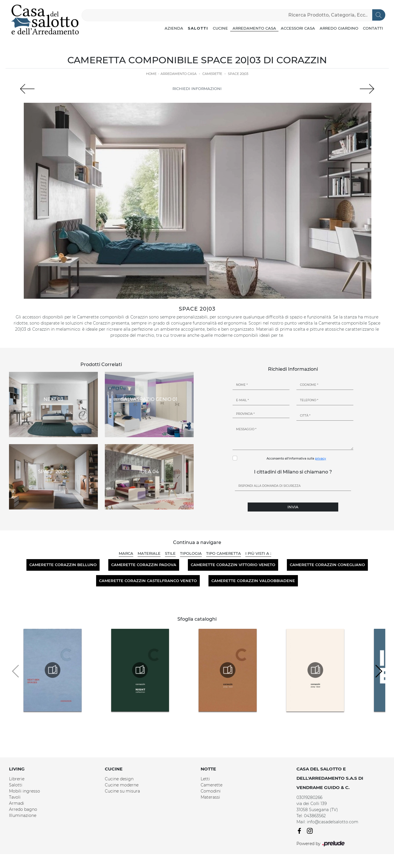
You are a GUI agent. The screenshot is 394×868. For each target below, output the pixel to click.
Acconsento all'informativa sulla (296, 459)
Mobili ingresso (25, 791)
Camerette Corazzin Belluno (63, 565)
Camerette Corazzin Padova (144, 565)
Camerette (212, 74)
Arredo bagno (23, 809)
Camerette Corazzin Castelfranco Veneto (148, 581)
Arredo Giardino (339, 28)
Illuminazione (23, 815)
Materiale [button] (149, 553)
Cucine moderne (122, 785)
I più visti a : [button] (258, 553)
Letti (205, 779)
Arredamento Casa (254, 28)
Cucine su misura (122, 791)
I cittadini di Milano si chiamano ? (293, 472)
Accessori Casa (298, 28)
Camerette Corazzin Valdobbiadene (253, 581)
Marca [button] (126, 553)
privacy (321, 459)
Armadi (17, 803)
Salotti (198, 28)
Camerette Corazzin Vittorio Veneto (233, 565)
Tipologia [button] (191, 553)
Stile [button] (170, 553)
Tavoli (15, 797)
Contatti (373, 28)
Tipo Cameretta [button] (224, 553)
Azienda (174, 28)
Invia (293, 507)
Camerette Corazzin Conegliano (327, 565)
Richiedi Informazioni (197, 89)
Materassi (210, 797)
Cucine (220, 28)
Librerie (17, 779)
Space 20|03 (238, 74)
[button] (378, 671)
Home (151, 74)
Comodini (211, 791)
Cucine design (119, 779)
